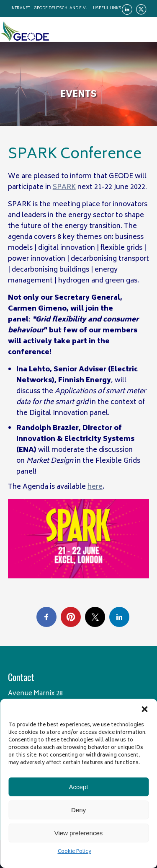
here (95, 487)
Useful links (107, 8)
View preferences (79, 833)
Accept (79, 787)
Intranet (20, 8)
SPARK (64, 187)
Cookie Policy (75, 852)
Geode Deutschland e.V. (60, 8)
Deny (78, 810)
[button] (144, 709)
